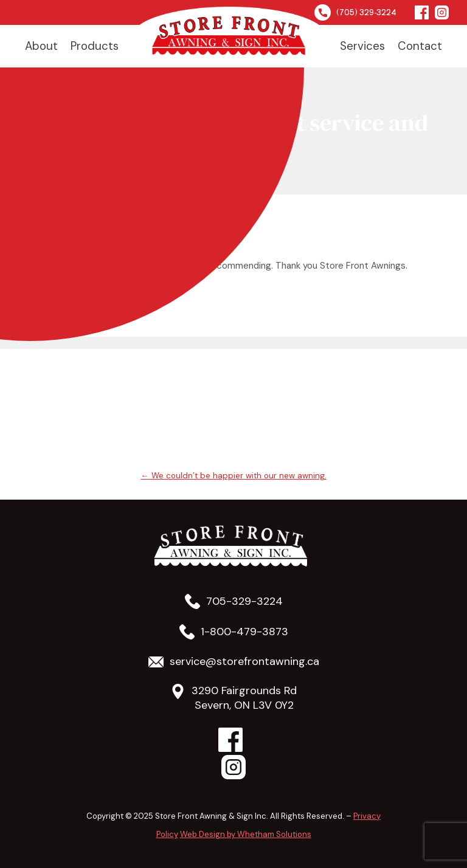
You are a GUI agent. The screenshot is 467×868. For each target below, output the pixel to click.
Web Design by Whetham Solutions (246, 834)
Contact (420, 46)
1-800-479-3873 (244, 632)
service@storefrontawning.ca (244, 662)
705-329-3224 (244, 601)
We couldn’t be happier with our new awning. (233, 476)
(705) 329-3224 (355, 12)
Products (95, 46)
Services (362, 46)
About (41, 46)
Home (229, 37)
